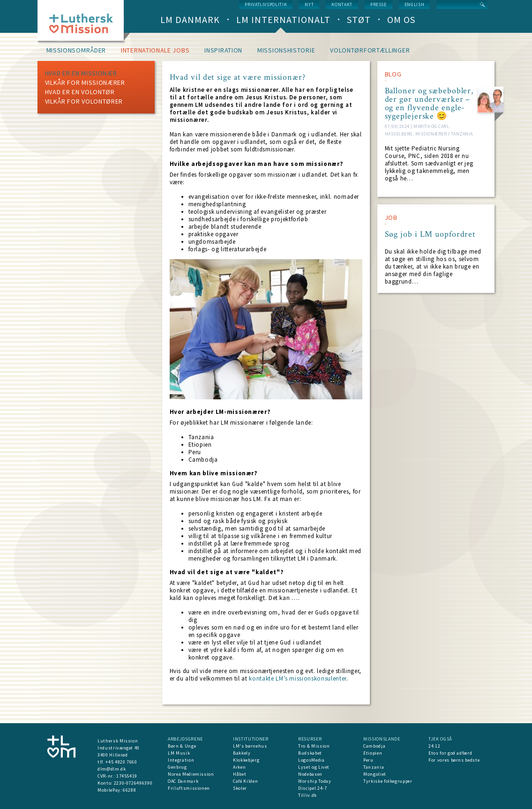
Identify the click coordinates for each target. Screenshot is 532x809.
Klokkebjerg (246, 760)
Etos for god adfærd (450, 753)
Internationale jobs (155, 50)
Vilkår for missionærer (85, 82)
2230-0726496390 (133, 783)
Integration (181, 760)
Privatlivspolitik (266, 4)
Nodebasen (310, 774)
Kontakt (342, 4)
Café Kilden (245, 781)
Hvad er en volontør (80, 92)
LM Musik (179, 753)
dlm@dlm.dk (112, 769)
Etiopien (373, 753)
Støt (359, 19)
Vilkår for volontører (84, 101)
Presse (378, 4)
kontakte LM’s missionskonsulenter (297, 678)
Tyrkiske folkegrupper (388, 781)
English (415, 4)
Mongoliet (375, 774)
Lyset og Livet (314, 767)
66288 (129, 790)
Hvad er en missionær (81, 73)
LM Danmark (190, 19)
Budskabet (310, 753)
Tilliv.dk (307, 795)
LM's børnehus (250, 746)
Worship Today (315, 781)
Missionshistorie (286, 50)
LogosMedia (311, 760)
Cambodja (374, 746)
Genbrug (177, 767)
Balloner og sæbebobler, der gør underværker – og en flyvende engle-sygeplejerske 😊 (429, 104)
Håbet (240, 774)
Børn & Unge (182, 746)
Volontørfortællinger (370, 50)
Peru (368, 760)
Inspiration (223, 50)
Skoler (240, 788)
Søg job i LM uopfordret (431, 234)
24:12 (434, 746)
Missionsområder (76, 50)
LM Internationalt (283, 19)
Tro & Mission (314, 746)
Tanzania (374, 767)
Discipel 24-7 (312, 788)
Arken (239, 767)
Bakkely (242, 753)
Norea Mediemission (191, 774)
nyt (309, 4)
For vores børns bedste (454, 760)
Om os (401, 19)
